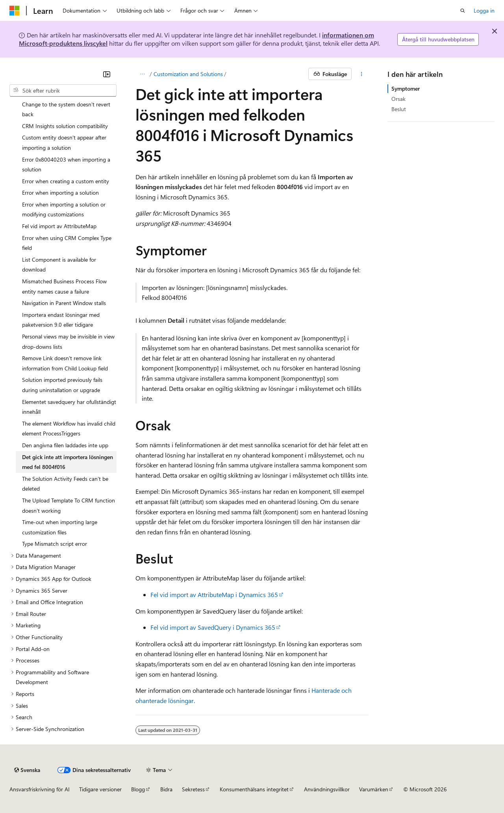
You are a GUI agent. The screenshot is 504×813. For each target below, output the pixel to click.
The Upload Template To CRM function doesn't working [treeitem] (69, 505)
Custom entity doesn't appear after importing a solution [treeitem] (64, 142)
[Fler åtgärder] (362, 74)
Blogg (138, 789)
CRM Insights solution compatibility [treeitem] (65, 126)
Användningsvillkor (327, 789)
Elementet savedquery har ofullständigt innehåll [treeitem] (69, 407)
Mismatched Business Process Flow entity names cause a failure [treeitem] (64, 286)
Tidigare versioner (100, 789)
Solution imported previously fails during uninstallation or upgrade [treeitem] (62, 385)
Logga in (484, 10)
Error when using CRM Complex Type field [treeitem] (67, 243)
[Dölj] (107, 74)
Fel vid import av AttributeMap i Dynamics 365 (214, 594)
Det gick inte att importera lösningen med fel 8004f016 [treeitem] (68, 462)
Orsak (398, 99)
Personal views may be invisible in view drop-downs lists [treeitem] (68, 341)
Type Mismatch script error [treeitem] (55, 544)
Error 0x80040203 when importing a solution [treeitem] (66, 165)
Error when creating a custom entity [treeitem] (66, 181)
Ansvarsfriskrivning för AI (40, 789)
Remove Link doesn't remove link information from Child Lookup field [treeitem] (65, 363)
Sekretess (193, 789)
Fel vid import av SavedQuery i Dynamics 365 (213, 627)
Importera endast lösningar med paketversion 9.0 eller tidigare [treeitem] (61, 320)
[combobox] (63, 91)
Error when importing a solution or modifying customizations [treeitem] (64, 209)
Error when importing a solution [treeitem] (60, 193)
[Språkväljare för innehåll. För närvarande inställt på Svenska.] (27, 770)
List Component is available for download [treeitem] (59, 265)
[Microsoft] (15, 11)
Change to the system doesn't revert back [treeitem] (66, 109)
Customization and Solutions (188, 74)
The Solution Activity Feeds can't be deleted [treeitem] (65, 484)
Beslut (399, 109)
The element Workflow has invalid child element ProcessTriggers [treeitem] (69, 429)
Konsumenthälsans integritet (254, 789)
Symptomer (406, 88)
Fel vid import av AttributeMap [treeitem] (59, 226)
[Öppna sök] (463, 11)
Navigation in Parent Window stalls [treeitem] (64, 303)
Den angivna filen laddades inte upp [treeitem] (65, 445)
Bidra (166, 789)
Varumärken (374, 789)
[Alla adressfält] (142, 74)
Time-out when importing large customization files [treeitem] (60, 527)
